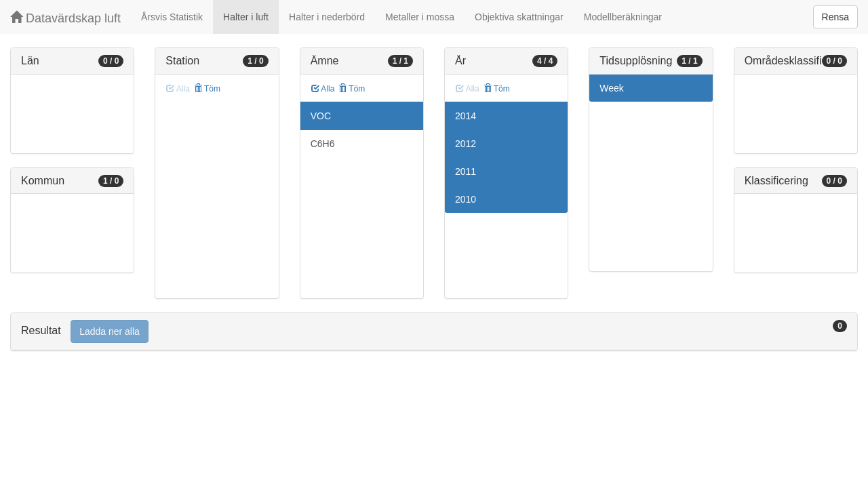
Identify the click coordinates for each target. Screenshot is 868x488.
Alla (323, 89)
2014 (466, 116)
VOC (321, 116)
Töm (207, 89)
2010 (466, 199)
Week (612, 88)
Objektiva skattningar (519, 17)
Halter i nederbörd (327, 17)
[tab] (434, 332)
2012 (466, 144)
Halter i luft (246, 17)
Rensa (835, 17)
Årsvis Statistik (172, 17)
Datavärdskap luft (65, 18)
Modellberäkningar (623, 17)
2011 (466, 171)
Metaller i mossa (420, 17)
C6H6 (323, 144)
